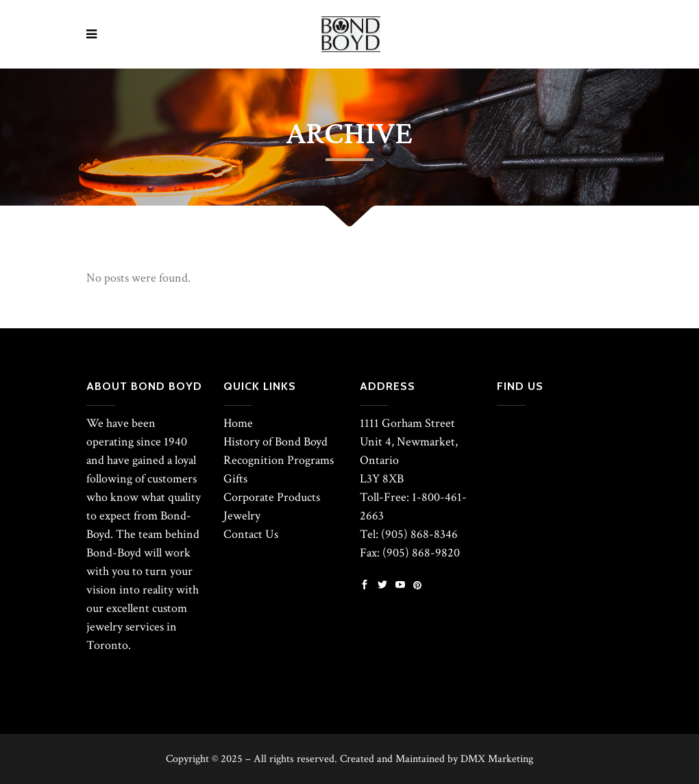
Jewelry (242, 516)
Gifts (235, 479)
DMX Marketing (497, 759)
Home (238, 423)
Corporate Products (272, 497)
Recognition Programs (279, 460)
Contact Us (251, 534)
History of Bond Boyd (275, 442)
